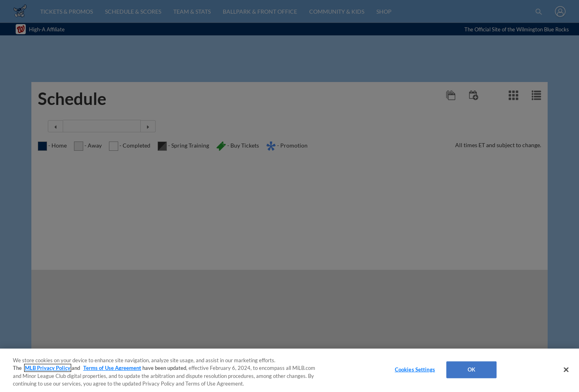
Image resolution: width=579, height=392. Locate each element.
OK (471, 369)
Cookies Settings (415, 369)
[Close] (566, 369)
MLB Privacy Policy (48, 368)
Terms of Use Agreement (112, 368)
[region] (289, 370)
